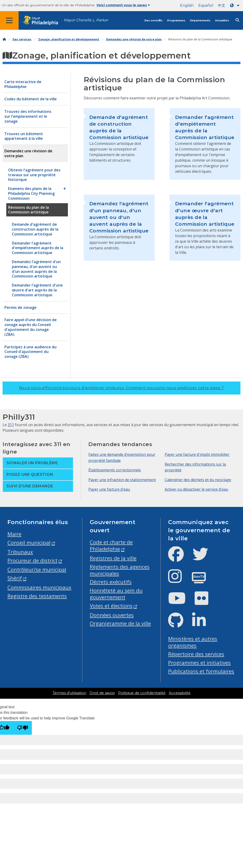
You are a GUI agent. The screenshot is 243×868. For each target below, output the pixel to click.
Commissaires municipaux (39, 587)
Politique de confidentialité (142, 693)
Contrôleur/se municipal (37, 569)
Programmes (176, 21)
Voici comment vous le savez (123, 5)
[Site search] (237, 20)
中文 (222, 5)
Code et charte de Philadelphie (111, 545)
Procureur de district (32, 560)
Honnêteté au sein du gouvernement (116, 594)
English (187, 5)
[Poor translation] (23, 728)
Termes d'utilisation (69, 693)
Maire (14, 534)
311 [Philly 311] (11, 425)
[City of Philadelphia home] (43, 21)
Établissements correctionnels (115, 470)
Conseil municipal (29, 543)
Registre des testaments (37, 596)
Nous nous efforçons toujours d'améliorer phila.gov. (121, 388)
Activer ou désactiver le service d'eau (196, 489)
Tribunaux (20, 552)
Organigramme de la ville (120, 623)
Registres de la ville (113, 558)
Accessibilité (180, 693)
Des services (153, 21)
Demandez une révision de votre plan (134, 39)
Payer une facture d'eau (109, 489)
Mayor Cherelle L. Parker (86, 20)
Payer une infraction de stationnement (122, 480)
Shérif (15, 578)
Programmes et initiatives (199, 663)
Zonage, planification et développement (69, 39)
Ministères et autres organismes (193, 642)
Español (206, 5)
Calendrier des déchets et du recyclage (198, 480)
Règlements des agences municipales (120, 570)
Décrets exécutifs (111, 582)
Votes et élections (111, 606)
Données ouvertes (112, 615)
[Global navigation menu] (9, 20)
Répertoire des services (196, 654)
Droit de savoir (102, 693)
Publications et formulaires (201, 671)
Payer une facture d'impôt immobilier (197, 454)
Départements (200, 21)
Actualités (222, 21)
